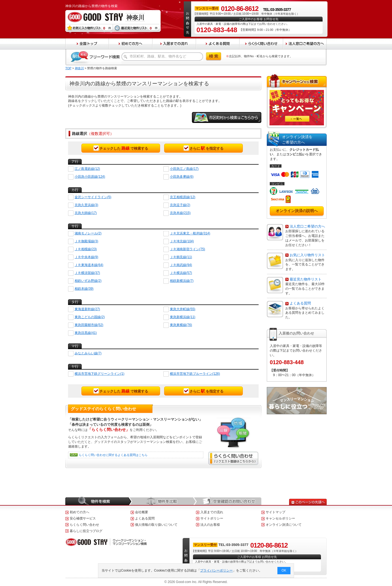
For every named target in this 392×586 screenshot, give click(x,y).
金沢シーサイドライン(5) (93, 197)
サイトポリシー (212, 518)
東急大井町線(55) (183, 309)
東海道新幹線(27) (87, 309)
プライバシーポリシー (217, 570)
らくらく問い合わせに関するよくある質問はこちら (113, 455)
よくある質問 (300, 303)
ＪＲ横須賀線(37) (87, 273)
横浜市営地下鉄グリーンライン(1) (99, 374)
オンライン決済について (284, 525)
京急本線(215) (180, 213)
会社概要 (142, 512)
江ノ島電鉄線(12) (87, 169)
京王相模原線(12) (183, 197)
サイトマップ (275, 512)
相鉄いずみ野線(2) (88, 281)
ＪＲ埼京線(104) (182, 241)
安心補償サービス (83, 518)
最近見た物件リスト (306, 279)
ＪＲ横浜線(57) (181, 273)
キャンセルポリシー (280, 518)
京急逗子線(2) (180, 205)
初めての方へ (79, 512)
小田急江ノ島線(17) (184, 169)
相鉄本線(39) (84, 289)
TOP (68, 68)
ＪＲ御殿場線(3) (86, 241)
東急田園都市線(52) (89, 325)
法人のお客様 (210, 525)
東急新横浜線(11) (183, 317)
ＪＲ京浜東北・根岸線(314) (190, 233)
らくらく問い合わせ (84, 525)
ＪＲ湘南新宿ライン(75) (187, 249)
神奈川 (79, 68)
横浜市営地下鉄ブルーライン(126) (195, 374)
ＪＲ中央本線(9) (86, 257)
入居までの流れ (212, 512)
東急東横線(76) (181, 325)
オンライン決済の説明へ (297, 211)
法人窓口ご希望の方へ (307, 226)
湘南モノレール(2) (88, 233)
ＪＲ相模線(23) (86, 249)
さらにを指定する (203, 148)
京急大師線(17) (86, 213)
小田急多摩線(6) (182, 177)
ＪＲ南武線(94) (181, 265)
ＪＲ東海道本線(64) (89, 265)
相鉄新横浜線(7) (182, 281)
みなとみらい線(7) (88, 353)
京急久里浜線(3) (86, 205)
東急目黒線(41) (86, 333)
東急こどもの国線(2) (90, 317)
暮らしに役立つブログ (86, 531)
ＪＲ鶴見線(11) (181, 257)
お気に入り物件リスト (307, 255)
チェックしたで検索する (121, 148)
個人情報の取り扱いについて (156, 525)
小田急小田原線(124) (90, 177)
